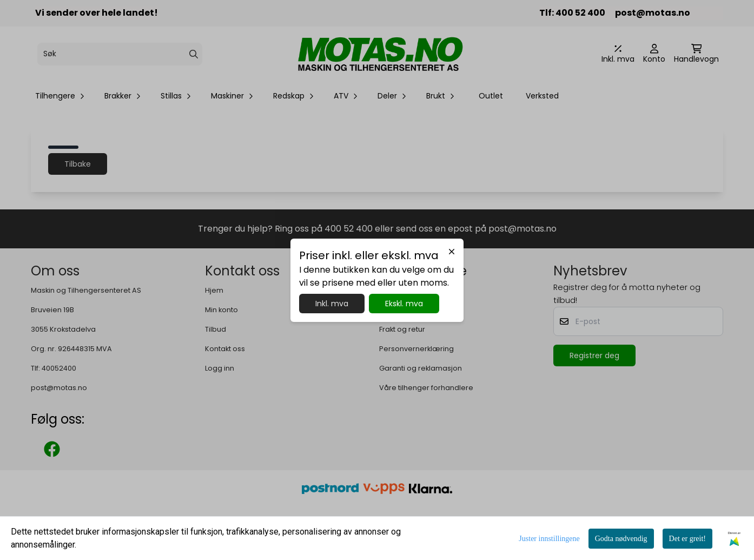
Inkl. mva (332, 304)
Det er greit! (687, 539)
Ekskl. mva (404, 304)
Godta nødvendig (621, 539)
